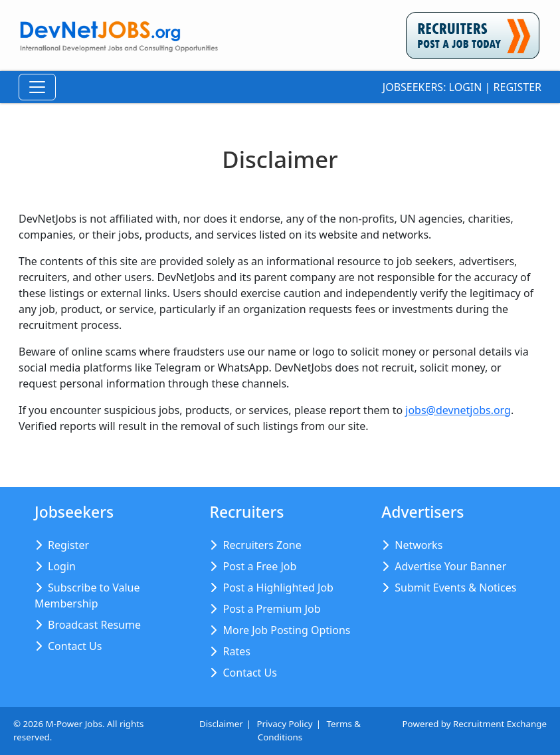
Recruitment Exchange (500, 724)
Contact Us (75, 646)
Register (517, 87)
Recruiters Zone (262, 545)
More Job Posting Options (286, 630)
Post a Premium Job (271, 609)
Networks (419, 545)
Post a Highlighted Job (278, 588)
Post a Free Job (259, 566)
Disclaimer (221, 724)
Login (466, 87)
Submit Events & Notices (455, 588)
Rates (236, 651)
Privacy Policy (285, 724)
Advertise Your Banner (450, 566)
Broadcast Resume (94, 625)
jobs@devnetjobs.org (458, 410)
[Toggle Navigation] (37, 87)
